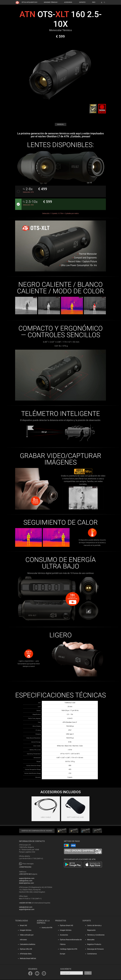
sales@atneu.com (26, 881)
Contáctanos (90, 954)
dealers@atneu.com (26, 883)
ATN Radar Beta (23, 954)
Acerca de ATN (44, 928)
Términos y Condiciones (94, 935)
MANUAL (60, 125)
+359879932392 (25, 867)
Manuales (89, 940)
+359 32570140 (25, 874)
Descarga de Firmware (94, 949)
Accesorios (62, 935)
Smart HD (21, 926)
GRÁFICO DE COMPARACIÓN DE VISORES (37, 831)
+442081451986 (25, 903)
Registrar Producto (92, 945)
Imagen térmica (23, 931)
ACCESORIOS (68, 2)
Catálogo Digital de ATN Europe (70, 949)
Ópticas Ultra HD (24, 949)
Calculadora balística (25, 945)
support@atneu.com (27, 879)
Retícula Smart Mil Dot (26, 959)
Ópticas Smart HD (65, 926)
